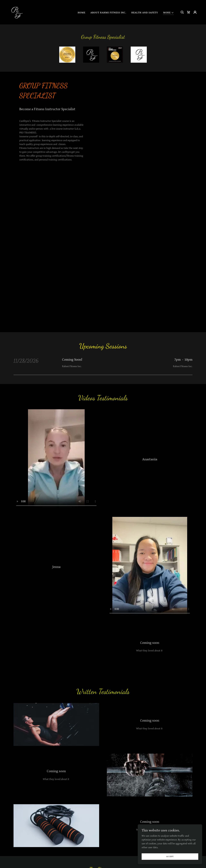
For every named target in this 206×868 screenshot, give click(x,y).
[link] (16, 12)
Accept (170, 856)
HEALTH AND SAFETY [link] (145, 13)
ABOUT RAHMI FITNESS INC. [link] (108, 13)
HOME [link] (82, 13)
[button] (169, 13)
